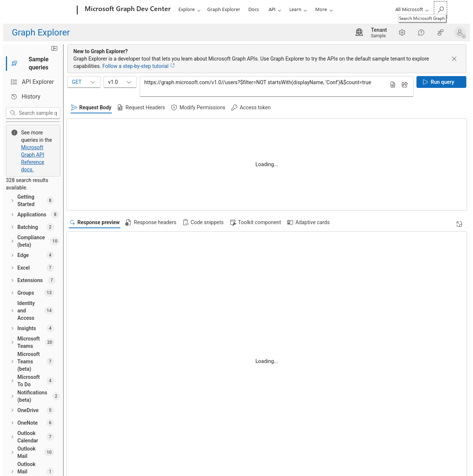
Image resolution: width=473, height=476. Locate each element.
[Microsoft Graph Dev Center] (127, 10)
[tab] (87, 67)
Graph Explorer (224, 9)
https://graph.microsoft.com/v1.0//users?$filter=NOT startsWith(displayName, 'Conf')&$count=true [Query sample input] (319, 86)
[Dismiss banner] (454, 59)
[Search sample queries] (92, 113)
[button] (461, 32)
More (321, 9)
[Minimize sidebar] (162, 52)
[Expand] (459, 224)
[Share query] (405, 85)
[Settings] (402, 32)
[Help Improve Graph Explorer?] (440, 32)
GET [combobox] (192, 82)
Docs (254, 9)
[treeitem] (87, 153)
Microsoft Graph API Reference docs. (119, 131)
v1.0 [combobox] (228, 82)
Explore (187, 9)
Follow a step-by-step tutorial (338, 66)
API (272, 9)
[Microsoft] (49, 10)
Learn (295, 9)
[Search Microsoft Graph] (440, 9)
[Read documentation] (158, 166)
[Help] (421, 32)
